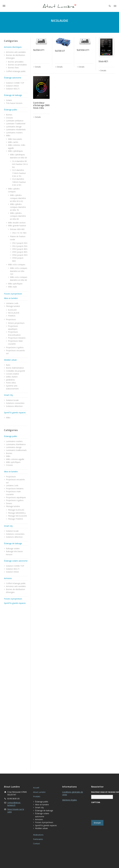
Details (38, 67)
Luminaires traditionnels (16, 450)
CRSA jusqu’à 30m (20, 255)
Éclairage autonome (13, 78)
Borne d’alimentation (15, 368)
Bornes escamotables (17, 65)
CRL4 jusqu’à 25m (20, 246)
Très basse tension (14, 103)
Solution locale (12, 400)
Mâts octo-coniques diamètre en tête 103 (19, 271)
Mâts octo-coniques (17, 265)
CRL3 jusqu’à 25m (20, 243)
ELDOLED (12, 310)
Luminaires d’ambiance (16, 444)
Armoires (8, 578)
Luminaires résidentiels (16, 130)
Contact (36, 844)
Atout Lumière (39, 792)
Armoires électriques (13, 47)
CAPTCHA (96, 802)
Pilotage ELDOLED (16, 510)
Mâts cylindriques (15, 151)
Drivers (9, 503)
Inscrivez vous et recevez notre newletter (102, 792)
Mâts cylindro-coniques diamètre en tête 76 (18, 207)
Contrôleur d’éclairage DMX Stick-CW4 (41, 105)
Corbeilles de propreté (15, 371)
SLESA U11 (39, 50)
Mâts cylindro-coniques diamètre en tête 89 (18, 216)
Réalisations (38, 835)
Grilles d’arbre (12, 377)
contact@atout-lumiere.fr (14, 804)
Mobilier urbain (10, 360)
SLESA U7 (60, 51)
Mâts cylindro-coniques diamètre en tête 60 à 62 (18, 198)
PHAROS (12, 316)
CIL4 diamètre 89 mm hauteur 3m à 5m (20, 164)
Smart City (8, 395)
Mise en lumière (11, 298)
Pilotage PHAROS (15, 519)
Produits (37, 796)
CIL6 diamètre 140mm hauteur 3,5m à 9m (19, 182)
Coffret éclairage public (16, 71)
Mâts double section (17, 223)
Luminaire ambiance (15, 121)
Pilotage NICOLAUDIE (17, 516)
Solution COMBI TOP (15, 83)
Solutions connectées (15, 403)
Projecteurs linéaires (17, 338)
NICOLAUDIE (14, 313)
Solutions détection (14, 406)
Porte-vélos (11, 383)
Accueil (36, 788)
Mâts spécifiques (15, 284)
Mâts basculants (15, 139)
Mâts (8, 135)
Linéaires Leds (12, 303)
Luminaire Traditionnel (16, 124)
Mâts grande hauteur (17, 226)
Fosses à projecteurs (13, 294)
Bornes (9, 115)
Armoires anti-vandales (16, 52)
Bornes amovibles (16, 62)
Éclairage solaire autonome (16, 561)
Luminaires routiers (14, 133)
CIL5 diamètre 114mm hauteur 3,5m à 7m (19, 173)
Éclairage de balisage (13, 95)
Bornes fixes (13, 68)
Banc (8, 365)
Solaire (9, 100)
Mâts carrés (13, 142)
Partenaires (38, 839)
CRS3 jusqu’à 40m (20, 249)
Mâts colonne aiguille (15, 459)
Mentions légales (70, 800)
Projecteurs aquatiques (16, 497)
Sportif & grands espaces (15, 413)
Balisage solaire (13, 548)
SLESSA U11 (83, 50)
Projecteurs (11, 319)
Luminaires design (14, 127)
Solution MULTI (13, 89)
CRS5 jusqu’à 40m (20, 252)
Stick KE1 (103, 61)
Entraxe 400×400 (17, 229)
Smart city (8, 526)
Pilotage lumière (13, 306)
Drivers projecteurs (16, 323)
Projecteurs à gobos (15, 347)
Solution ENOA (12, 86)
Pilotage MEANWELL (17, 513)
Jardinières (10, 380)
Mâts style (12, 287)
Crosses (9, 118)
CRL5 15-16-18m (19, 233)
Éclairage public (11, 110)
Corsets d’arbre (12, 374)
